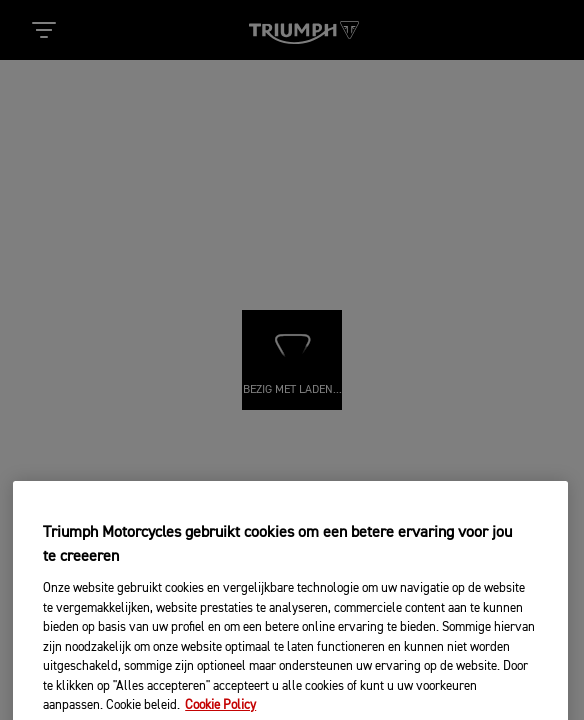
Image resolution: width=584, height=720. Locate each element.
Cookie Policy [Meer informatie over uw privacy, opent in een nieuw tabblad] (220, 711)
